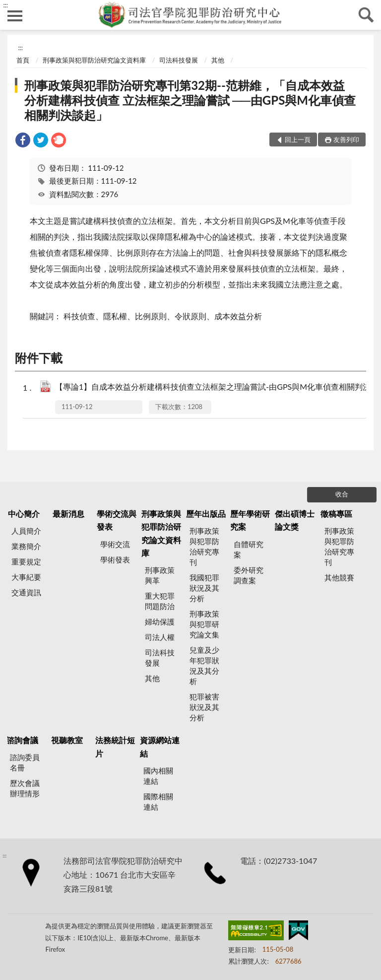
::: (5, 5)
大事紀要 (26, 577)
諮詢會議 (22, 740)
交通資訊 (26, 592)
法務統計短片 (115, 746)
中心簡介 (24, 514)
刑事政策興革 (160, 575)
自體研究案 (249, 549)
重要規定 (26, 561)
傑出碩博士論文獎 (295, 520)
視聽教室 (67, 740)
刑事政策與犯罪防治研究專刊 (204, 546)
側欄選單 (15, 16)
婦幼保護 (160, 622)
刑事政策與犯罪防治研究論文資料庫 (94, 60)
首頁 (23, 60)
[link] (23, 141)
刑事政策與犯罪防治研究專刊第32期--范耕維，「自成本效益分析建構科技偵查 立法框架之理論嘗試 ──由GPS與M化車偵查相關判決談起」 (190, 100)
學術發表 (115, 560)
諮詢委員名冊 (25, 762)
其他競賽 (339, 577)
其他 (218, 60)
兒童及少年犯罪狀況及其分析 (204, 665)
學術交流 (115, 544)
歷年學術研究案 (250, 520)
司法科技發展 (179, 60)
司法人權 (160, 637)
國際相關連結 (158, 802)
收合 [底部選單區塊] (342, 494)
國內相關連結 (158, 776)
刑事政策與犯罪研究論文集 (204, 624)
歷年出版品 (206, 514)
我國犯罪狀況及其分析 (204, 588)
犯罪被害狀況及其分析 (204, 707)
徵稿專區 (336, 514)
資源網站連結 (160, 746)
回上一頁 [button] (298, 140)
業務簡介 (26, 546)
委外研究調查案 (249, 575)
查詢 (366, 15)
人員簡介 (26, 531)
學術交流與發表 (117, 520)
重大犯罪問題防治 (160, 601)
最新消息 (68, 514)
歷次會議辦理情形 (25, 788)
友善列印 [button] (346, 140)
